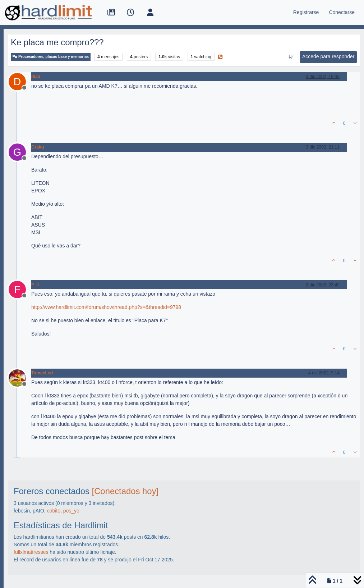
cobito (54, 511)
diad (36, 77)
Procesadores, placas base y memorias (51, 57)
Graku (38, 147)
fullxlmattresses (31, 552)
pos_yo (71, 511)
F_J (35, 285)
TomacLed (42, 373)
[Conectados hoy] (125, 491)
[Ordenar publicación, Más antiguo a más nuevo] (291, 57)
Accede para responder (328, 56)
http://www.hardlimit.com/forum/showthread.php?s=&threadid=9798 (106, 307)
